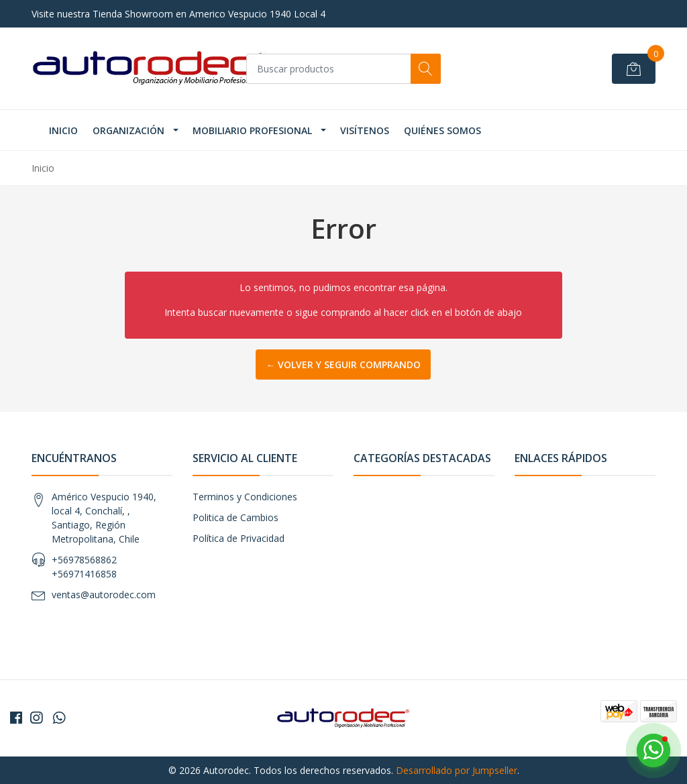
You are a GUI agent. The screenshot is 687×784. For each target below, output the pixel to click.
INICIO (63, 130)
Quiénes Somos (442, 130)
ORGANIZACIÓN (128, 130)
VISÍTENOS (365, 130)
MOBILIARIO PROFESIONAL (252, 130)
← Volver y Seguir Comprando (343, 365)
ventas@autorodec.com (104, 595)
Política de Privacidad (239, 538)
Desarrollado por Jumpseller (457, 770)
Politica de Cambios (235, 517)
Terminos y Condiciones (245, 497)
